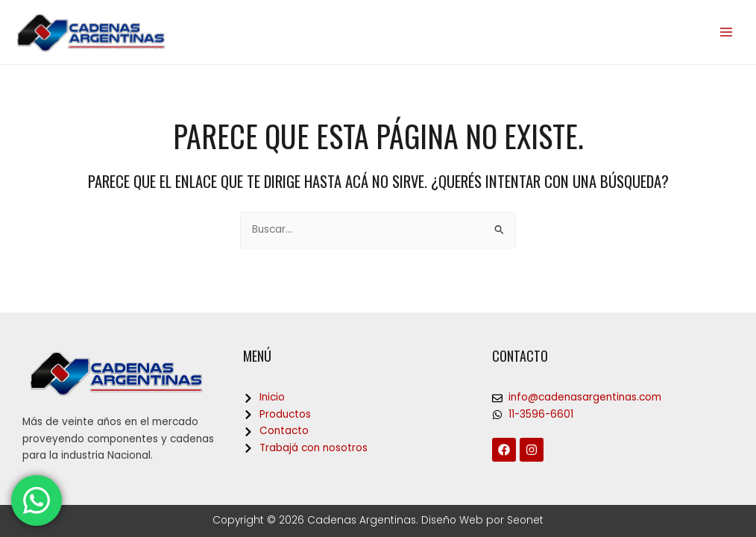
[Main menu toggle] (727, 32)
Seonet (525, 520)
